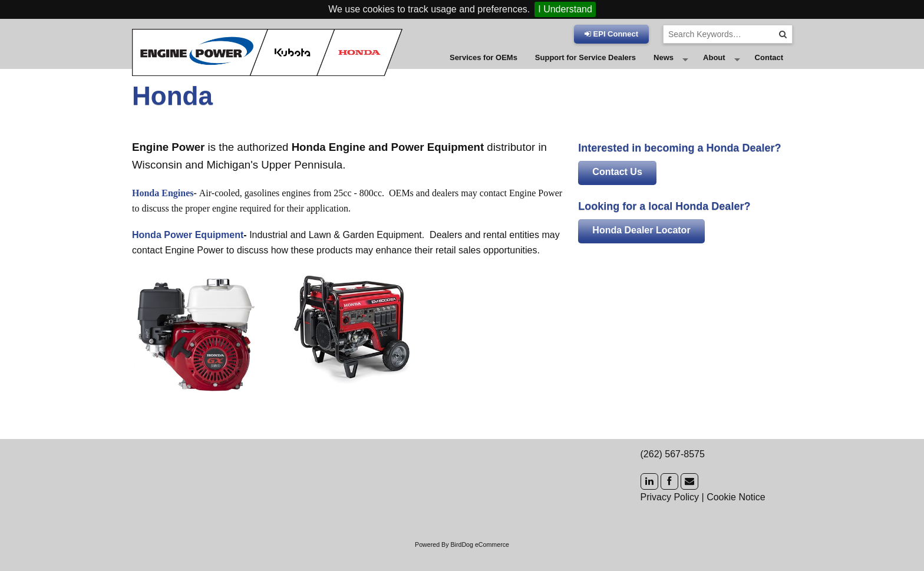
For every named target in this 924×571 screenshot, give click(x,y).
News (664, 69)
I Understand (565, 9)
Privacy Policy (670, 518)
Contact (769, 69)
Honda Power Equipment (188, 257)
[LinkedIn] (649, 503)
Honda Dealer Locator (641, 252)
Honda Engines (163, 215)
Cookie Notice (736, 518)
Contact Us (617, 194)
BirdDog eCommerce (480, 566)
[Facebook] (669, 503)
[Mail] (689, 503)
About (714, 69)
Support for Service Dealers (585, 69)
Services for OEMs (484, 69)
